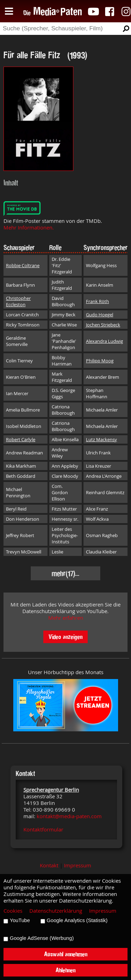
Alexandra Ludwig (104, 341)
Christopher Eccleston (18, 301)
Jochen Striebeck (103, 325)
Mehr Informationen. (29, 228)
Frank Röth (97, 301)
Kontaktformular (43, 830)
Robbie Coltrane (23, 265)
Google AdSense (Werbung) (42, 938)
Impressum (78, 865)
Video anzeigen (65, 637)
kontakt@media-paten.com (69, 816)
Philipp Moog (100, 361)
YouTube (20, 920)
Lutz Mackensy (101, 439)
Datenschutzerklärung (56, 911)
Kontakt (49, 865)
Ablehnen (65, 970)
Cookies (13, 911)
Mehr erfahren (66, 618)
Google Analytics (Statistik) (77, 920)
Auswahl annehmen (66, 954)
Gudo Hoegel (100, 315)
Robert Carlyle (21, 439)
